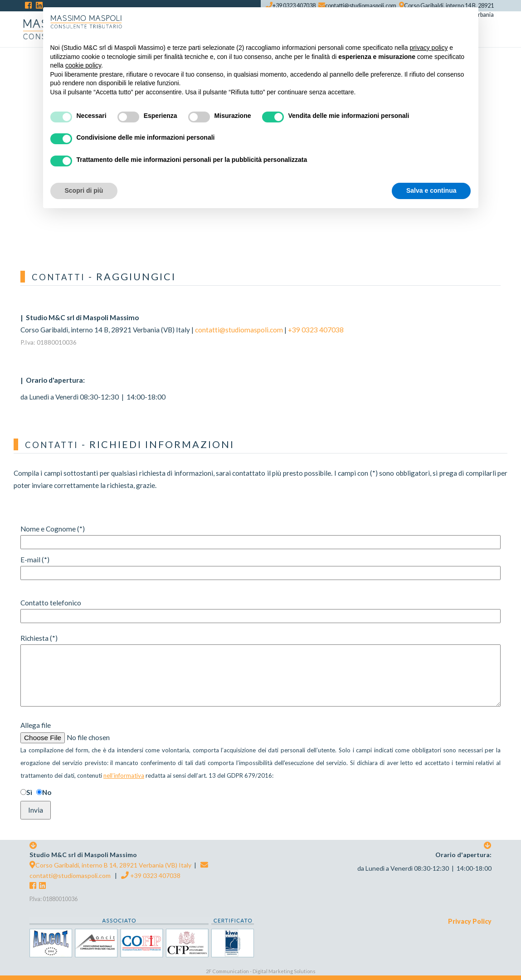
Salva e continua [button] (431, 190)
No (47, 792)
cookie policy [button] (83, 65)
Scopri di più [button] (84, 190)
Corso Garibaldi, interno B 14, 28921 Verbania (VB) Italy (110, 865)
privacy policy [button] (428, 48)
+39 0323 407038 (316, 330)
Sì (29, 792)
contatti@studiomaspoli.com (239, 330)
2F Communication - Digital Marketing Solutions (261, 971)
